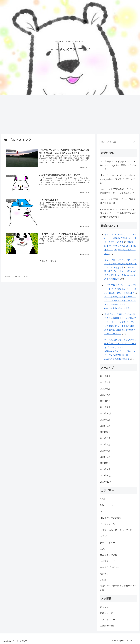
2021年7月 (105, 376)
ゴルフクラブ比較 (109, 555)
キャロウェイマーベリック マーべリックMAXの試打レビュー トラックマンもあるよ (121, 238)
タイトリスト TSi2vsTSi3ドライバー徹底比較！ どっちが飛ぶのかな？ (118, 191)
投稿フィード (106, 613)
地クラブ (104, 574)
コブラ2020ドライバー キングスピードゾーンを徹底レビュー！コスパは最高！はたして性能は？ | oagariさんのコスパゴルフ (120, 326)
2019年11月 (106, 482)
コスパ (103, 549)
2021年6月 (105, 382)
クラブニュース (108, 536)
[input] (118, 142)
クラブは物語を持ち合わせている (116, 530)
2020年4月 (105, 451)
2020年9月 (105, 420)
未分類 (103, 580)
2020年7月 (105, 432)
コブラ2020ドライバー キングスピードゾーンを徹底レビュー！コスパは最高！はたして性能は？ (121, 289)
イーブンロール (108, 524)
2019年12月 (106, 476)
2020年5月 (105, 445)
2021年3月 (105, 401)
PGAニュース (107, 505)
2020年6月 (105, 438)
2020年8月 (105, 426)
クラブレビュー (108, 543)
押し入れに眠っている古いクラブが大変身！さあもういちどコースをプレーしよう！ (120, 344)
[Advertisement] (70, 114)
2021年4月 (105, 395)
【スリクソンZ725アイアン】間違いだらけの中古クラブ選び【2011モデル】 (117, 179)
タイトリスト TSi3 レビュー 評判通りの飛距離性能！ (118, 201)
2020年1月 (105, 469)
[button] (135, 142)
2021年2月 (105, 407)
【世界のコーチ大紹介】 (112, 518)
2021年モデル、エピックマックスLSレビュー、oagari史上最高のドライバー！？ (118, 165)
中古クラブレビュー (110, 567)
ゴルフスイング (108, 561)
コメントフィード (109, 620)
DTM (102, 499)
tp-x (102, 512)
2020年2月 (105, 463)
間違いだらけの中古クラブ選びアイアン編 (118, 588)
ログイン (104, 607)
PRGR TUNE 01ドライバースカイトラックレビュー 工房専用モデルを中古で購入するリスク (118, 213)
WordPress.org (107, 626)
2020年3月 (105, 457)
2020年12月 (106, 414)
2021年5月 (105, 389)
